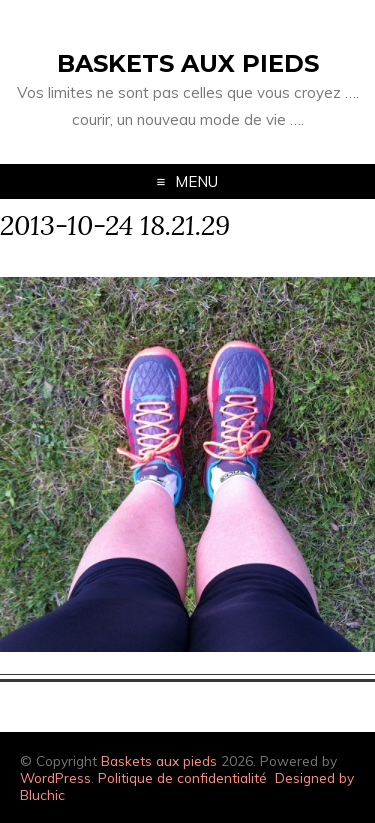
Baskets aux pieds (188, 63)
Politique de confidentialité (182, 777)
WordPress (55, 777)
